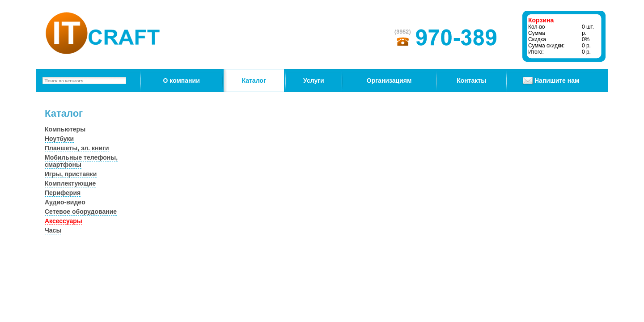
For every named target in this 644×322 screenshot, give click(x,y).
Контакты (471, 80)
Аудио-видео (65, 202)
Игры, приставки (71, 174)
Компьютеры (65, 129)
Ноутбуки (59, 139)
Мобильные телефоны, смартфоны (81, 161)
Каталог (254, 80)
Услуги (314, 80)
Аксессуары (64, 221)
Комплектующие (70, 183)
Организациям (389, 80)
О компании (182, 80)
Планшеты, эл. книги (77, 148)
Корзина (541, 20)
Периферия (63, 193)
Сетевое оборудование (81, 212)
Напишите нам (557, 80)
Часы (53, 230)
